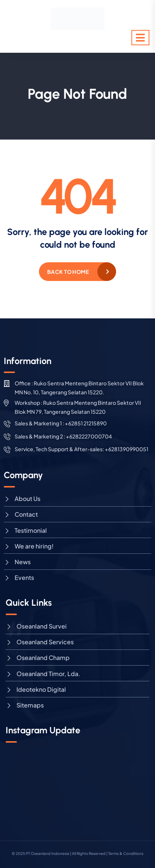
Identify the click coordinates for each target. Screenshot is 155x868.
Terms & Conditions (126, 853)
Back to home (68, 272)
